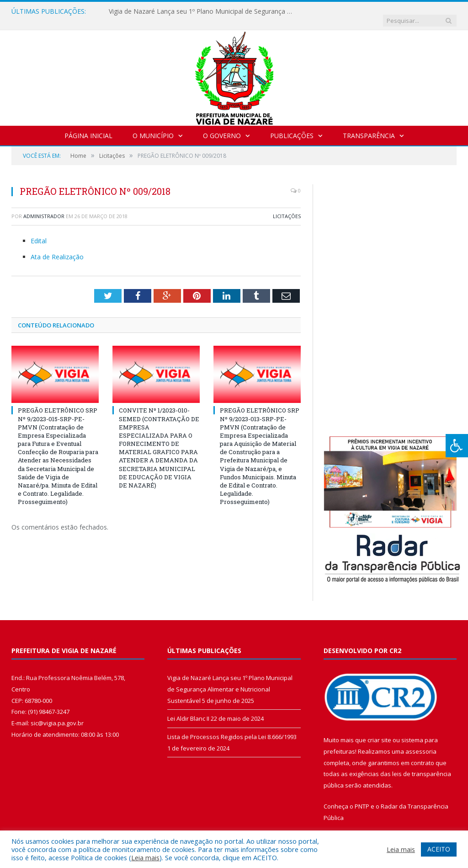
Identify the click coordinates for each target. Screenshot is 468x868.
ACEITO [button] (439, 849)
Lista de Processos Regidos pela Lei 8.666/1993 (232, 728)
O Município (153, 126)
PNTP (362, 797)
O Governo (222, 126)
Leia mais (145, 857)
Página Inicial (88, 126)
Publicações (292, 126)
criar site (379, 731)
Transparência (369, 126)
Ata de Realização (57, 248)
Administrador (44, 207)
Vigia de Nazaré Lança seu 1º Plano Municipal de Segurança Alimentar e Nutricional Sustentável (202, 11)
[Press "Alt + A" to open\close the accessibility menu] (457, 446)
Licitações (287, 207)
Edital (39, 232)
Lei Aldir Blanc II (188, 709)
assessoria (421, 742)
